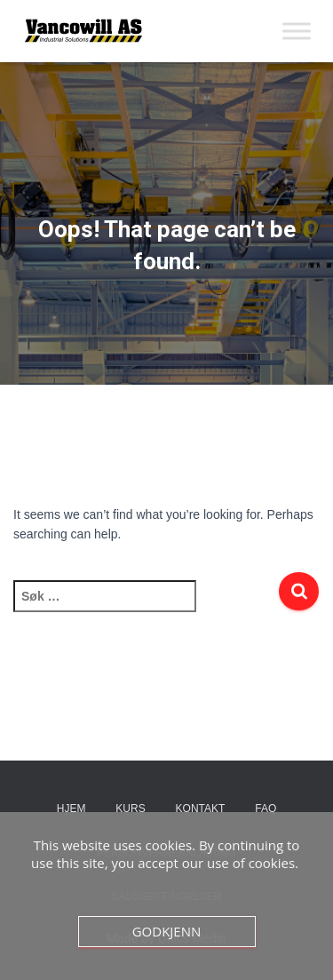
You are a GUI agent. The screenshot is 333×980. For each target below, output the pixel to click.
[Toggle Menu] (297, 31)
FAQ (266, 809)
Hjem (71, 809)
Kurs (130, 809)
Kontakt (201, 809)
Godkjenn (167, 931)
